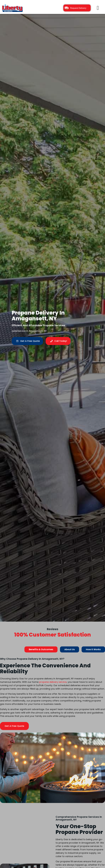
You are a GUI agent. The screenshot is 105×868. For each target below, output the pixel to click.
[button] (98, 8)
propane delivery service (53, 682)
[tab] (41, 649)
